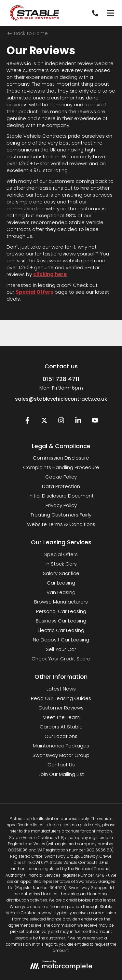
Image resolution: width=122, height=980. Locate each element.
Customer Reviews (61, 708)
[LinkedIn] (78, 422)
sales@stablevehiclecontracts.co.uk (61, 399)
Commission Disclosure (61, 458)
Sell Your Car (61, 649)
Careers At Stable (61, 727)
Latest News (61, 689)
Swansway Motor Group (61, 755)
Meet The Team (61, 717)
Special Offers (34, 292)
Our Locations (61, 736)
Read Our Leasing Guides (61, 698)
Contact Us (61, 765)
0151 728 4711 (61, 379)
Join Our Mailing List (61, 774)
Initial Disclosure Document (61, 496)
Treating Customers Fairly (61, 515)
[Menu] (110, 13)
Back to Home (28, 33)
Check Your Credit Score (61, 659)
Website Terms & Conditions (61, 524)
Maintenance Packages (61, 746)
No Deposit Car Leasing (61, 640)
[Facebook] (27, 422)
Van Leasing (61, 592)
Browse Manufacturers (61, 602)
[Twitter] (44, 422)
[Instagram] (61, 422)
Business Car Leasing (61, 621)
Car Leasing (61, 583)
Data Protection (61, 486)
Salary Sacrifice (61, 573)
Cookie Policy (61, 477)
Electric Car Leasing (61, 630)
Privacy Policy (61, 505)
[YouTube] (95, 422)
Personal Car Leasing (61, 611)
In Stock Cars (61, 564)
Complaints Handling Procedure (61, 467)
